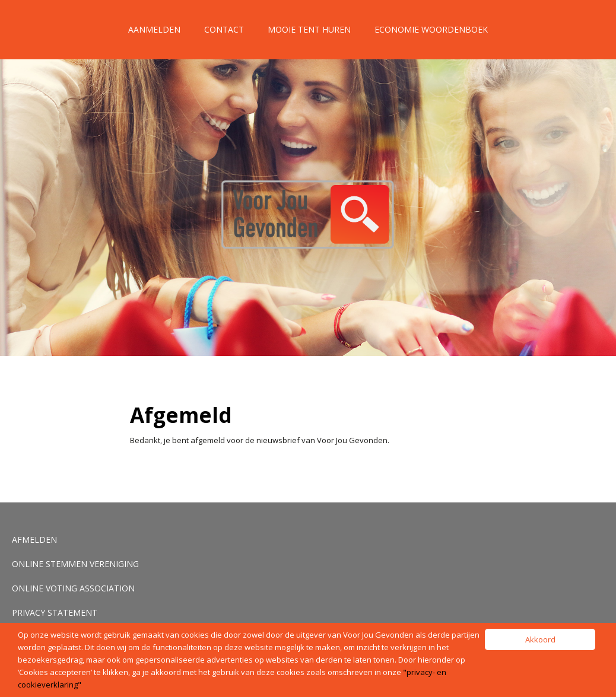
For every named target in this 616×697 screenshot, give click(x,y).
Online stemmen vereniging (75, 564)
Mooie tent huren (309, 29)
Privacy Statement (55, 612)
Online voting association (73, 588)
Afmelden (34, 540)
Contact (224, 29)
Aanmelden (154, 29)
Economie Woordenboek (431, 29)
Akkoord (540, 639)
